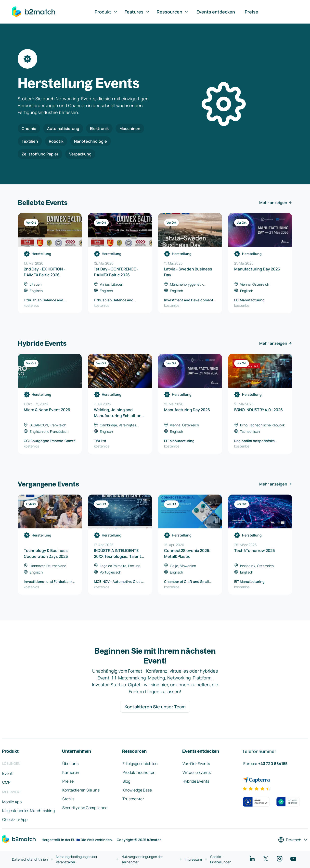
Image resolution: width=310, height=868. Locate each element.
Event (7, 773)
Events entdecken (216, 12)
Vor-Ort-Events (196, 764)
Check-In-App (15, 819)
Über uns (70, 764)
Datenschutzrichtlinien (30, 859)
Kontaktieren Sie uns (81, 790)
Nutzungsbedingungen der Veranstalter (77, 859)
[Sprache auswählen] (293, 840)
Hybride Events (196, 781)
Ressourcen (173, 12)
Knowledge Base (137, 790)
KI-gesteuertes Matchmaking (28, 811)
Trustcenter (133, 799)
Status (68, 799)
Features (137, 12)
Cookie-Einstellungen (221, 859)
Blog (126, 781)
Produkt (106, 12)
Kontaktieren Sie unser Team (155, 707)
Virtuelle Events (197, 772)
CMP (6, 782)
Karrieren (71, 772)
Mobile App (12, 802)
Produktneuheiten (139, 772)
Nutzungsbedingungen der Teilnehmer (142, 859)
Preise (252, 12)
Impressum (193, 859)
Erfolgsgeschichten (140, 764)
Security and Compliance (85, 808)
